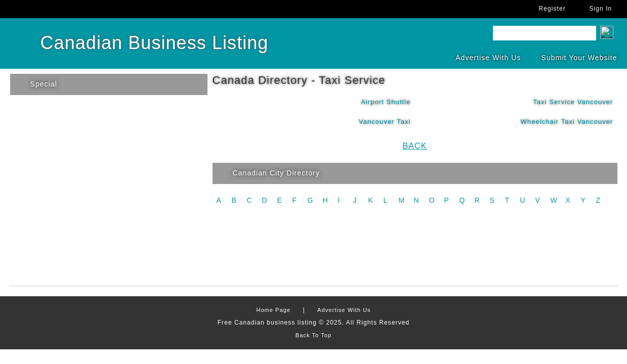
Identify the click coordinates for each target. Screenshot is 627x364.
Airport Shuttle (386, 102)
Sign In (601, 9)
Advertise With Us (488, 58)
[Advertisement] (314, 251)
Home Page (273, 310)
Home (15, 9)
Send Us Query (40, 9)
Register (552, 9)
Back (415, 146)
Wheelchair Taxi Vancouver (567, 122)
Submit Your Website (579, 58)
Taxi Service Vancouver (573, 102)
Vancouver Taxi (385, 122)
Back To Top (313, 335)
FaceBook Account (91, 9)
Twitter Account (66, 9)
